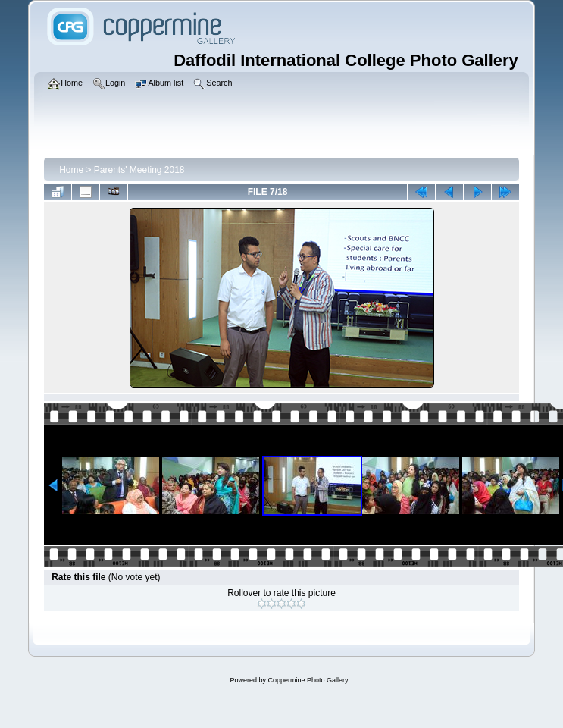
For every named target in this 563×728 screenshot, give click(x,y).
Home (71, 170)
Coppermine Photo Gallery (308, 680)
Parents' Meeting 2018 (139, 170)
